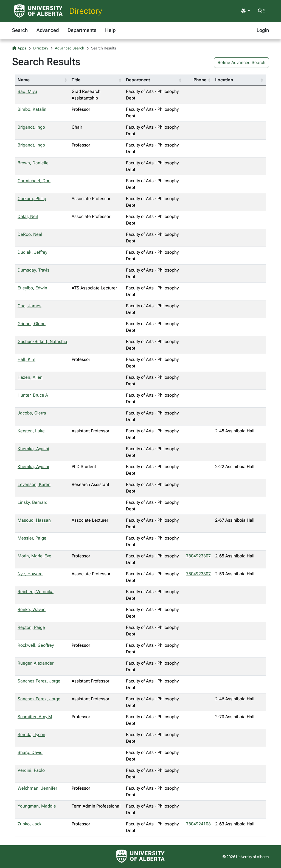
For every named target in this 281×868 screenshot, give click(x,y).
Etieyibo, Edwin (32, 288)
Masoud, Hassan (34, 520)
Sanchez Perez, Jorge (39, 681)
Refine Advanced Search (241, 63)
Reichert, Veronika (36, 592)
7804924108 (198, 824)
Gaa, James (29, 306)
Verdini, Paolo (31, 770)
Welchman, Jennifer (37, 788)
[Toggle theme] (246, 11)
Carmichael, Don (34, 181)
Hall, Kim (26, 359)
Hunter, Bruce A (33, 395)
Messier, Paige (32, 538)
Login (263, 30)
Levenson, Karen (34, 484)
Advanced (48, 30)
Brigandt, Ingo (31, 127)
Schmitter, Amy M (35, 717)
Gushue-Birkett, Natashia (42, 342)
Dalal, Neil (28, 216)
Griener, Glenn (32, 324)
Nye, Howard (30, 574)
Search (20, 30)
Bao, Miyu (27, 91)
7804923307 (198, 556)
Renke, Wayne (32, 609)
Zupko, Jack (29, 824)
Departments (82, 30)
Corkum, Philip (32, 199)
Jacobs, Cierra (32, 413)
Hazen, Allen (30, 377)
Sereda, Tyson (31, 735)
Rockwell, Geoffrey (36, 645)
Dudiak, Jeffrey (32, 252)
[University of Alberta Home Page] (38, 11)
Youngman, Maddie (37, 806)
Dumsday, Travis (33, 270)
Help (110, 30)
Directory (86, 11)
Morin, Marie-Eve (34, 556)
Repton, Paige (31, 627)
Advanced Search (70, 48)
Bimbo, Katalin (32, 109)
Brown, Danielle (33, 163)
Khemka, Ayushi (33, 449)
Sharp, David (30, 752)
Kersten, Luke (31, 431)
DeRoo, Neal (30, 234)
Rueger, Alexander (36, 663)
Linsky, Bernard (33, 502)
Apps (19, 48)
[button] (66, 80)
